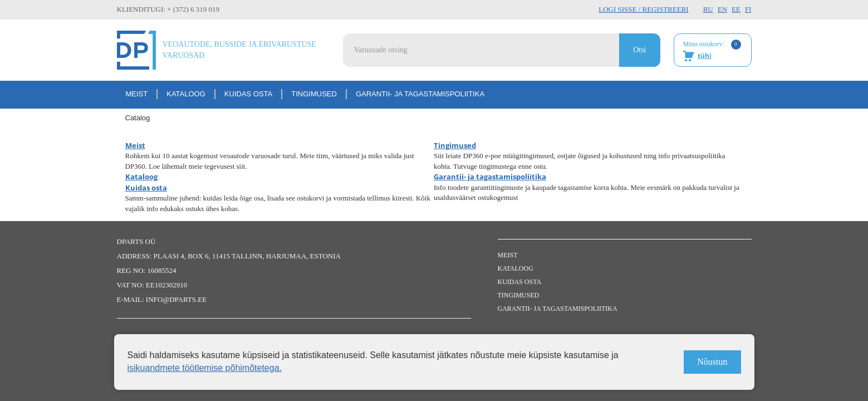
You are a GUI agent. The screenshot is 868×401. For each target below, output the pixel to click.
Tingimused (314, 94)
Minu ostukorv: (712, 51)
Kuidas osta (248, 94)
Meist (137, 94)
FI (748, 9)
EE (736, 9)
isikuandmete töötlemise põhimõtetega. (205, 368)
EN (722, 9)
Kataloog (186, 94)
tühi (705, 55)
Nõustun (712, 362)
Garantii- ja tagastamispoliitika (420, 94)
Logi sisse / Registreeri (643, 9)
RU (708, 9)
